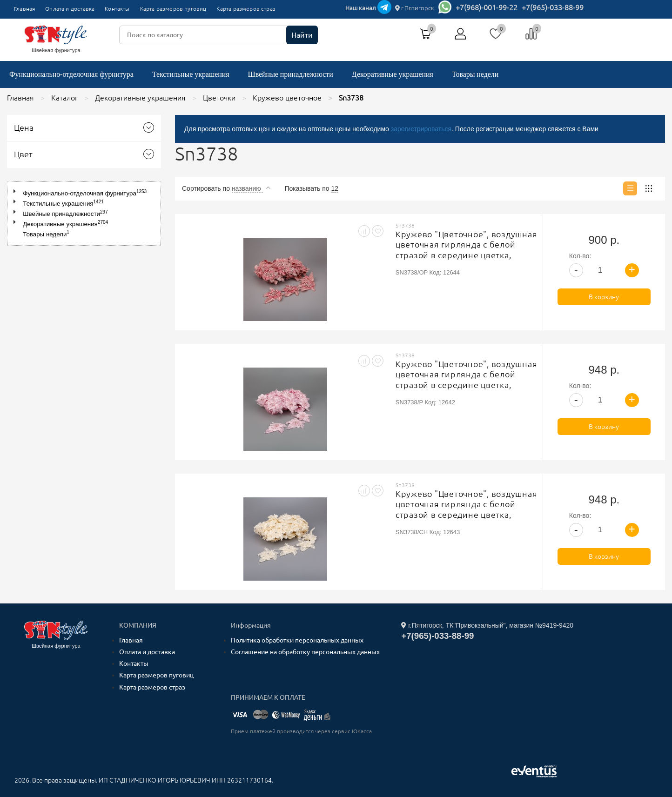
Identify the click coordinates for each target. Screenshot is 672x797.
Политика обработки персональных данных (297, 640)
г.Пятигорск (415, 8)
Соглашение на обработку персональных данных (305, 652)
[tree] (84, 214)
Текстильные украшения (191, 74)
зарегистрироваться (421, 129)
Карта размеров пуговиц (173, 9)
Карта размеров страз (246, 9)
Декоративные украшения (393, 74)
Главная (24, 9)
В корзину (604, 297)
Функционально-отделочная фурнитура (71, 74)
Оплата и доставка (70, 9)
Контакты (117, 9)
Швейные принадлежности (291, 74)
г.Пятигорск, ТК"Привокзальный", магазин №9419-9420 (487, 625)
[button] (17, 191)
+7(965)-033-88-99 (553, 7)
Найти (302, 35)
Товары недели (475, 74)
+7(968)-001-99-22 (487, 7)
